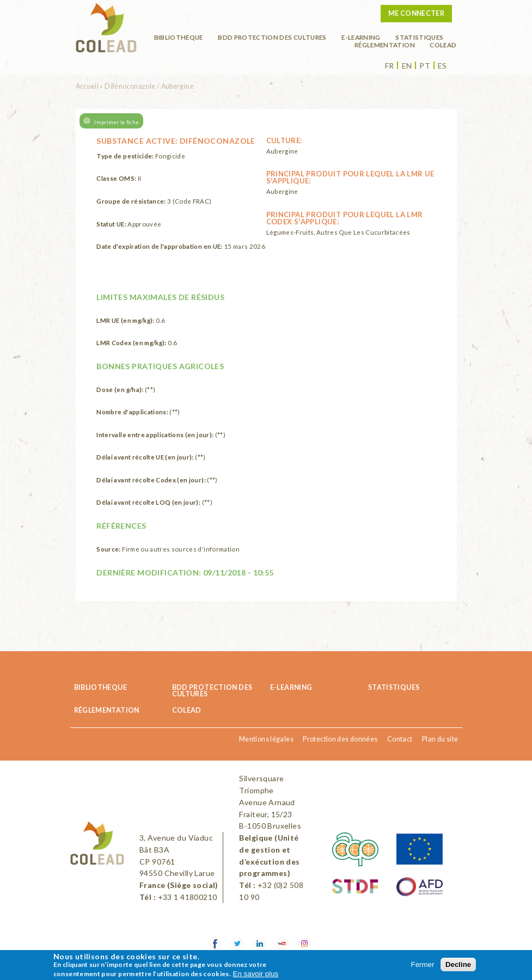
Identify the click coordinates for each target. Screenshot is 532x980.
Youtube (282, 944)
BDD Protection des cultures (272, 37)
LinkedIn (260, 944)
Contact (400, 739)
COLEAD (443, 45)
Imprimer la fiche (117, 122)
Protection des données (340, 739)
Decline (458, 964)
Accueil (87, 86)
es (442, 66)
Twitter (238, 944)
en (407, 66)
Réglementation (385, 45)
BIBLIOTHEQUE (179, 37)
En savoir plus (256, 974)
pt (425, 66)
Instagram (305, 944)
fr (390, 66)
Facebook (215, 944)
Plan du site (440, 739)
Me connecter (416, 13)
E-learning (361, 37)
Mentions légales (266, 739)
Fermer (423, 964)
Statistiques (419, 37)
